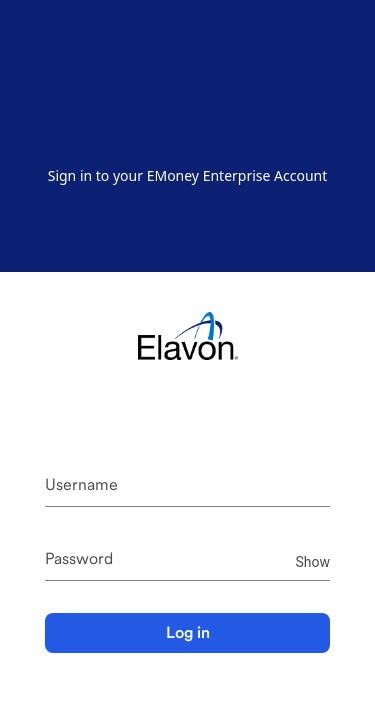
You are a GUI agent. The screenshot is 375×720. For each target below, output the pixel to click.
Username (81, 484)
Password (79, 558)
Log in (188, 632)
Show (312, 560)
